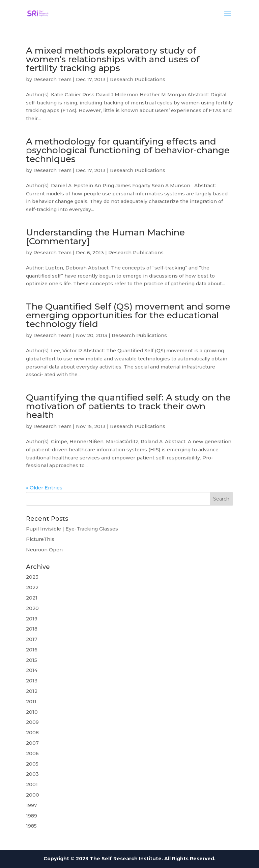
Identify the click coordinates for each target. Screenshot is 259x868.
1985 (31, 826)
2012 (32, 691)
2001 (32, 784)
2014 (32, 670)
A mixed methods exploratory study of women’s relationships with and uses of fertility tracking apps (113, 59)
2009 (32, 722)
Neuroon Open (44, 550)
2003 (32, 774)
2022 (32, 587)
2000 (33, 795)
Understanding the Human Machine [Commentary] (105, 237)
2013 (32, 681)
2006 (32, 753)
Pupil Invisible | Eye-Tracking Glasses (72, 529)
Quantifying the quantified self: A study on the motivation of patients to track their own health (128, 406)
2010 (32, 712)
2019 (32, 619)
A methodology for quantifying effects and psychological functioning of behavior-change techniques (128, 150)
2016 (32, 650)
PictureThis (40, 539)
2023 (32, 577)
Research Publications (138, 79)
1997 (32, 805)
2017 (32, 639)
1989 (32, 816)
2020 (32, 608)
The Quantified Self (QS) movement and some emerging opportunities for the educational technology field (128, 315)
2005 (32, 764)
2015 (32, 660)
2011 (31, 702)
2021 (32, 598)
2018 (32, 629)
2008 (32, 733)
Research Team (52, 79)
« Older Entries (44, 488)
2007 (32, 743)
